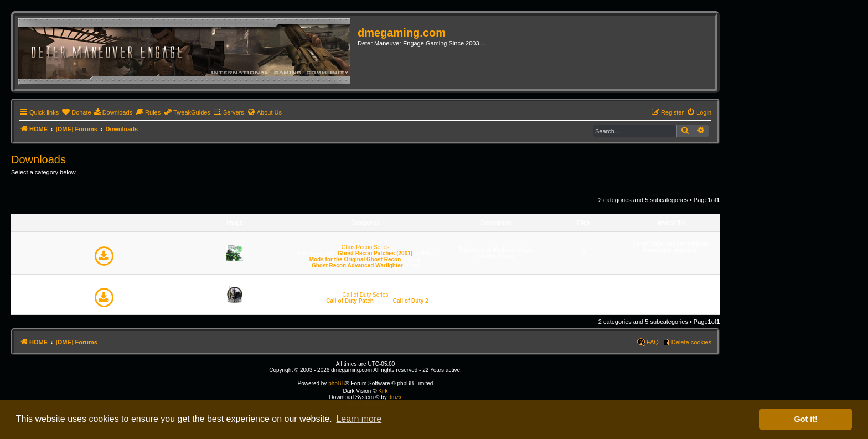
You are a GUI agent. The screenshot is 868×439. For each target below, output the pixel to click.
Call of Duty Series (366, 295)
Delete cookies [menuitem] (691, 342)
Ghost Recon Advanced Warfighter (357, 265)
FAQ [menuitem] (653, 342)
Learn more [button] (359, 419)
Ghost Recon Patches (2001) (375, 253)
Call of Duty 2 (411, 301)
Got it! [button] (806, 419)
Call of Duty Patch (350, 301)
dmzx (395, 397)
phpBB (337, 383)
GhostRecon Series (366, 247)
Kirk (383, 391)
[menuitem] (76, 112)
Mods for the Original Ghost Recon (355, 259)
